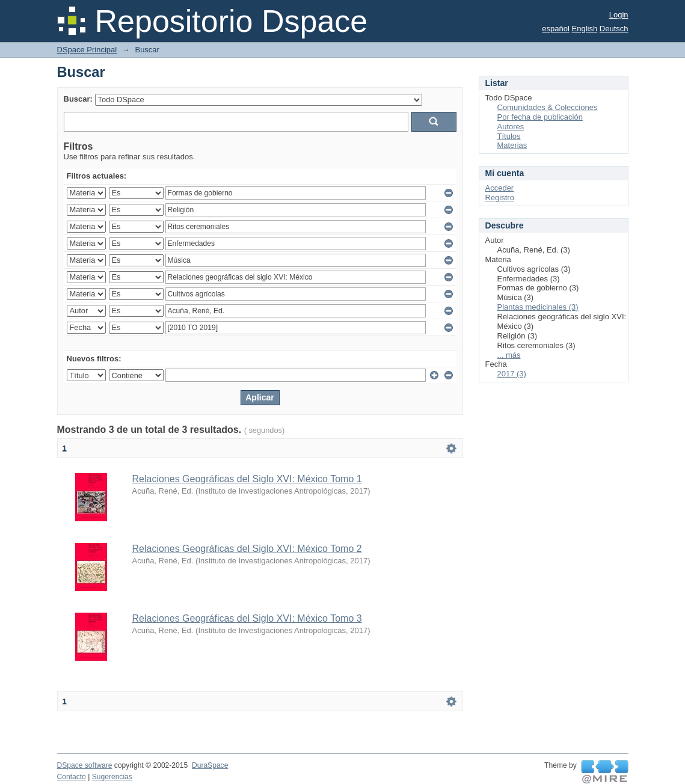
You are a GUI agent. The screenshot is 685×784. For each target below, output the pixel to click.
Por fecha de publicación (540, 117)
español (556, 29)
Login (619, 15)
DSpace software (85, 765)
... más (509, 355)
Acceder (500, 188)
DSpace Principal (87, 50)
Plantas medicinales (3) (538, 307)
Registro (500, 198)
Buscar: (78, 99)
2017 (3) (512, 374)
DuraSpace (210, 765)
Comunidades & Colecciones (548, 107)
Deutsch (614, 29)
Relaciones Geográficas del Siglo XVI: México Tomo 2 (247, 549)
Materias (512, 145)
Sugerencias (112, 777)
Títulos (509, 136)
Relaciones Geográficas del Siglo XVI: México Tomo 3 (247, 618)
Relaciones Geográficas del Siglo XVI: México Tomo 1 (247, 479)
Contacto (72, 777)
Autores (511, 127)
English (585, 29)
